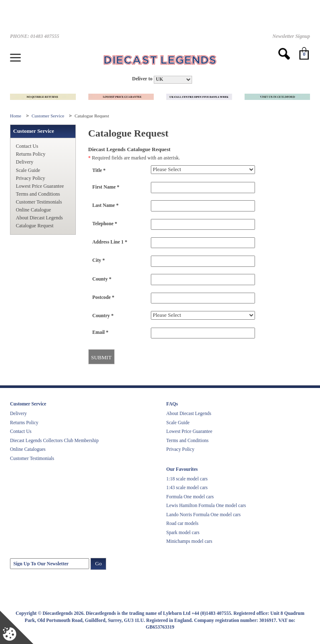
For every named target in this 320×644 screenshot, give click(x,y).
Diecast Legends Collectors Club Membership (54, 440)
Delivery (25, 162)
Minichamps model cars (189, 541)
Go (98, 563)
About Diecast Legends (39, 218)
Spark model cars (183, 532)
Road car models (182, 523)
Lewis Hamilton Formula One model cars (206, 505)
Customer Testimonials (39, 202)
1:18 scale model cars (187, 479)
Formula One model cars (190, 497)
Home (16, 116)
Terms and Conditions (38, 194)
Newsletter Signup (291, 36)
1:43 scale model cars (187, 487)
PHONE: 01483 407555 (35, 36)
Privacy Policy (30, 178)
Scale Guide (28, 170)
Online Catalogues (28, 449)
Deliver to (142, 79)
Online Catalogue (33, 210)
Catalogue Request (35, 226)
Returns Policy (31, 154)
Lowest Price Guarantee (40, 186)
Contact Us (27, 146)
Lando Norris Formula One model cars (204, 515)
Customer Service (49, 116)
